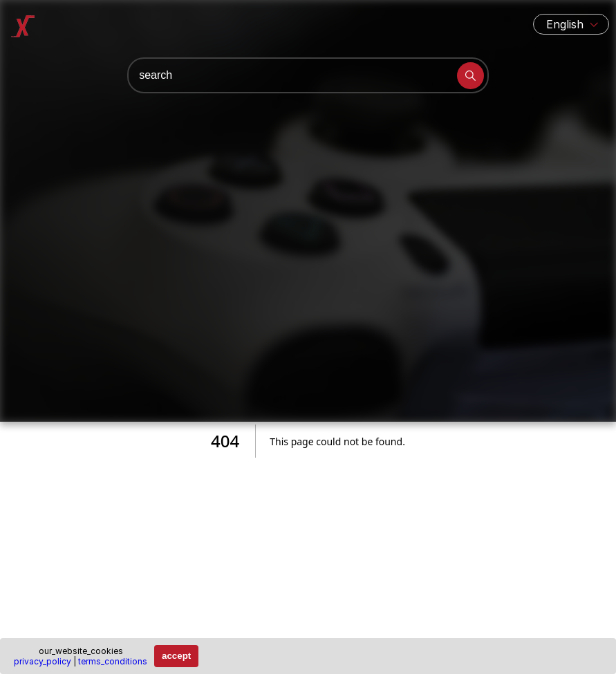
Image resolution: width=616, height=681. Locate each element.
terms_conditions (113, 661)
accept (176, 656)
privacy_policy (43, 661)
